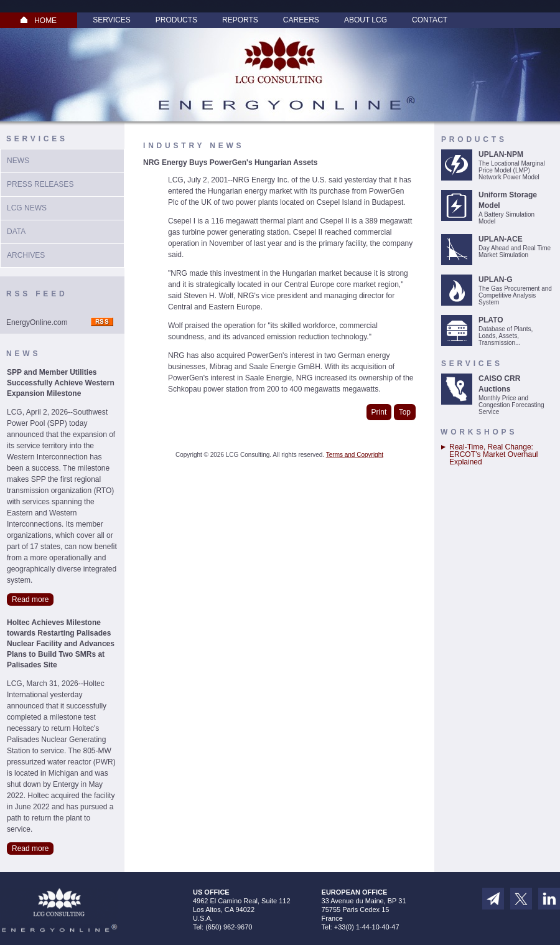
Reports (240, 20)
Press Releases (40, 184)
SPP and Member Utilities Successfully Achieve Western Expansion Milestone (61, 383)
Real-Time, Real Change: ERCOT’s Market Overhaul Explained (493, 454)
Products (176, 20)
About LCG (366, 20)
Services (111, 20)
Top (405, 412)
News (18, 161)
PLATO (491, 320)
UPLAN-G (496, 280)
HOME (39, 21)
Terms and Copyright (355, 455)
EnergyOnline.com (37, 322)
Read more (30, 599)
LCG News (27, 208)
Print (379, 412)
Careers (301, 20)
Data (16, 232)
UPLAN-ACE (501, 239)
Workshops (479, 432)
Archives (26, 255)
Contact (430, 20)
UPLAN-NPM (501, 154)
